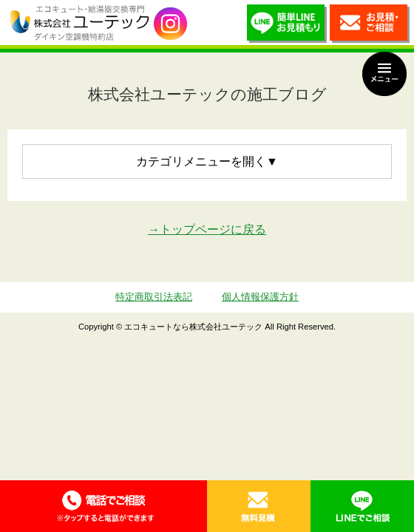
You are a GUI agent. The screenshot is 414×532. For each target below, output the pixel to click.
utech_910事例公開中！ (170, 24)
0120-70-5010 (103, 506)
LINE (362, 506)
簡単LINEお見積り (287, 26)
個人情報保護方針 (260, 297)
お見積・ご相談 (370, 26)
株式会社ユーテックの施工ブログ (207, 94)
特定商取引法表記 (154, 297)
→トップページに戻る (207, 229)
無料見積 (259, 506)
